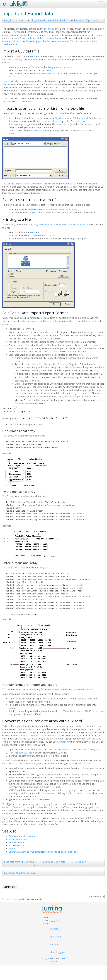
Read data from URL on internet (20, 861)
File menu (49, 29)
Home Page (56, 920)
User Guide (55, 936)
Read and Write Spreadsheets (74, 41)
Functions (55, 943)
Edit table (7, 84)
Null (41, 423)
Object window (62, 118)
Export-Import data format (22, 835)
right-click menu (27, 752)
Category (9, 872)
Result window (69, 209)
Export (12, 848)
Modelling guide (58, 951)
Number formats (86, 688)
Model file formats (18, 838)
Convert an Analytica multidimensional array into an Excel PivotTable (43, 851)
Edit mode (36, 67)
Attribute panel (80, 118)
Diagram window (57, 67)
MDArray (62, 741)
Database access (11, 44)
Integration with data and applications (49, 20)
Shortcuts (55, 928)
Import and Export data (86, 20)
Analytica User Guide (14, 20)
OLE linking (80, 861)
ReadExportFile (16, 844)
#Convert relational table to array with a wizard (42, 38)
